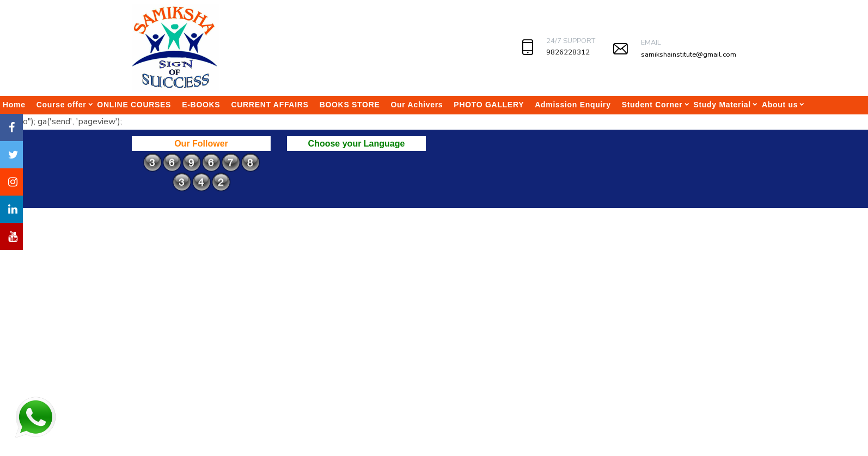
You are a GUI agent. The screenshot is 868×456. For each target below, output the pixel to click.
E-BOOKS (201, 105)
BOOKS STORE (350, 105)
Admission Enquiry (573, 105)
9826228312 (568, 52)
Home (14, 105)
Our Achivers (417, 105)
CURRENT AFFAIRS (270, 105)
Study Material (722, 105)
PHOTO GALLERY (489, 105)
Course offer (62, 105)
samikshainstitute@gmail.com (689, 54)
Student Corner (652, 105)
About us (780, 105)
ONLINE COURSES (134, 105)
